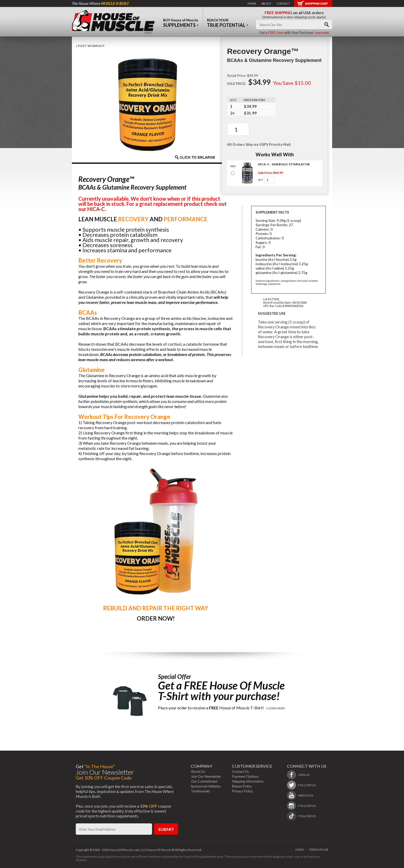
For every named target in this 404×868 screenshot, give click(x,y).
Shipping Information (248, 781)
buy (181, 24)
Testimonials (200, 791)
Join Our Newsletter (206, 776)
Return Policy (242, 786)
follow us (307, 785)
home (252, 3)
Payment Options (245, 776)
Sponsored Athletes (206, 786)
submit (166, 829)
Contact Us (241, 772)
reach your (228, 24)
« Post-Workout (90, 46)
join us (304, 775)
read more (322, 33)
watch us (306, 795)
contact (283, 3)
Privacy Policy (243, 791)
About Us (198, 772)
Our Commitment (204, 781)
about (266, 3)
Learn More (277, 708)
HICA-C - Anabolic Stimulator (284, 164)
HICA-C (96, 209)
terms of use (319, 850)
